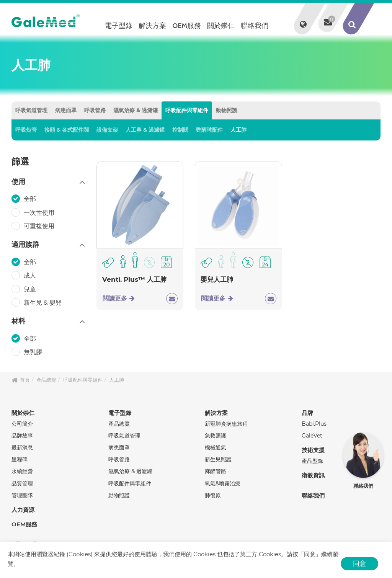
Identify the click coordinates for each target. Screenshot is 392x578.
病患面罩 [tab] (66, 110)
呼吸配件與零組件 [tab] (187, 110)
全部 (31, 199)
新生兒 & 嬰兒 (43, 302)
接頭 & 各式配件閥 (67, 130)
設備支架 (107, 130)
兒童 (31, 289)
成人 (31, 275)
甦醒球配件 (209, 130)
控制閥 (180, 130)
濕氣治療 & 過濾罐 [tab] (136, 110)
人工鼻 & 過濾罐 (145, 130)
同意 (359, 563)
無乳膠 (34, 352)
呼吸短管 (26, 130)
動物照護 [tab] (227, 110)
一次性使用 (40, 212)
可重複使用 (40, 226)
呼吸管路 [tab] (95, 110)
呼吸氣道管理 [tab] (31, 110)
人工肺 (238, 130)
